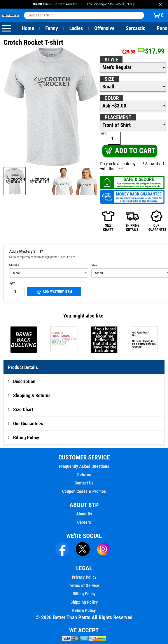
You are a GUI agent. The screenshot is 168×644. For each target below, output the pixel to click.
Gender (14, 265)
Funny (52, 29)
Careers (84, 522)
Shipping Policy (84, 602)
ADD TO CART (130, 151)
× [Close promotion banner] (160, 4)
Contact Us (84, 483)
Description (24, 382)
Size (109, 79)
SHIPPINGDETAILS (132, 221)
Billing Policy (26, 438)
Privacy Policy (84, 577)
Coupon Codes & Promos (84, 492)
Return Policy (84, 611)
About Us (84, 514)
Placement (118, 118)
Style (111, 60)
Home (28, 29)
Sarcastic (136, 29)
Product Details (23, 368)
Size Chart (23, 410)
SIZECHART (108, 221)
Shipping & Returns (32, 396)
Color (112, 98)
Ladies (76, 29)
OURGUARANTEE (156, 221)
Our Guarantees (28, 424)
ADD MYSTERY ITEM (54, 292)
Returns (84, 475)
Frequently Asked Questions (84, 466)
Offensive (104, 29)
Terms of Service (84, 586)
